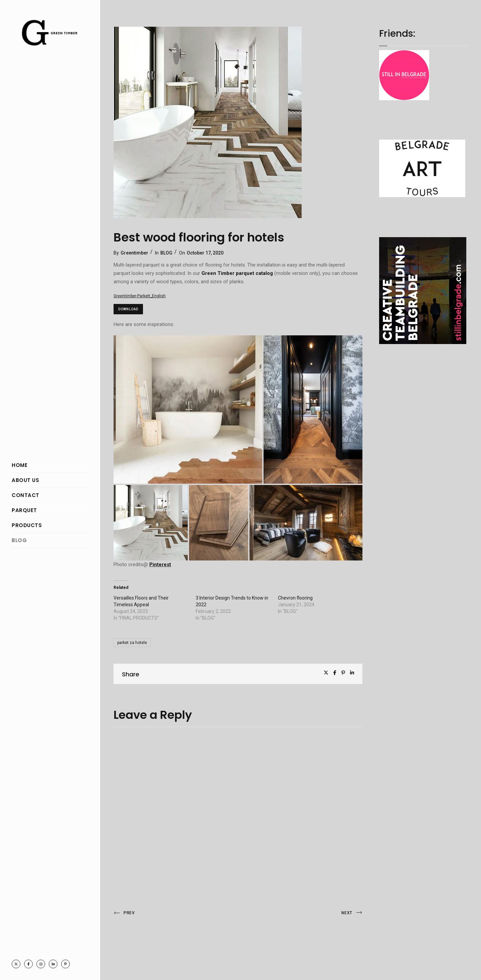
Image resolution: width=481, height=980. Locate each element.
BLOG (19, 540)
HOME (20, 465)
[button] (188, 410)
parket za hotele (132, 643)
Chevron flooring (295, 598)
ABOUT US (25, 480)
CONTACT (26, 495)
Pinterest (160, 564)
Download (128, 309)
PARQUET (24, 510)
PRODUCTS (27, 525)
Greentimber (134, 253)
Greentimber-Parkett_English (140, 296)
